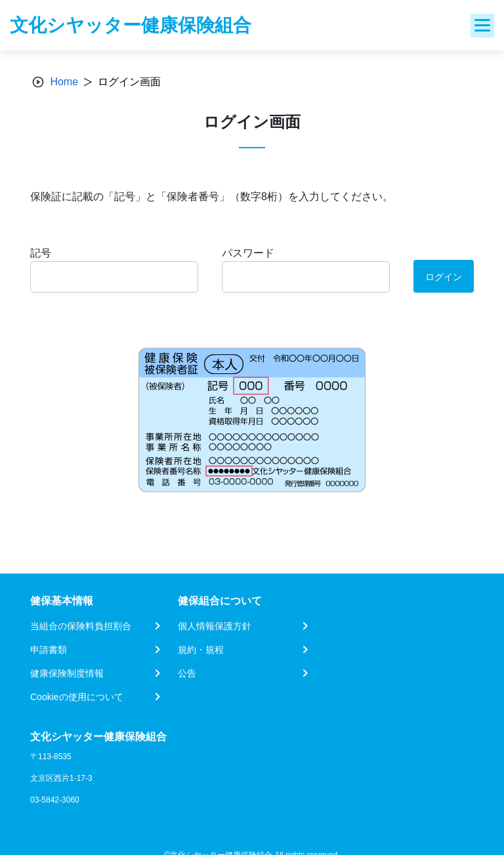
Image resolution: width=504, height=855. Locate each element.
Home (64, 82)
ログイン (444, 277)
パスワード (248, 253)
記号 (41, 253)
